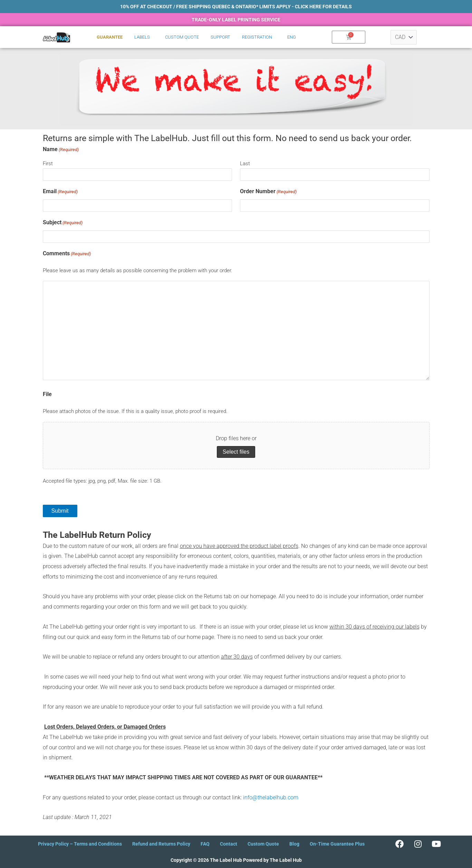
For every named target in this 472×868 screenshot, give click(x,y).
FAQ (205, 844)
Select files (236, 452)
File (47, 394)
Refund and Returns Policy (161, 844)
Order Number (268, 192)
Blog (294, 844)
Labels (142, 37)
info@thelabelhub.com (271, 797)
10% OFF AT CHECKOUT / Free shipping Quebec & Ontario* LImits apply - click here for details (236, 7)
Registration (257, 37)
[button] (144, 37)
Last (245, 164)
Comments (67, 254)
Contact (229, 844)
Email (60, 192)
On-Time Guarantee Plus (337, 844)
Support (220, 37)
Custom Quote (182, 37)
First (48, 164)
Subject (63, 223)
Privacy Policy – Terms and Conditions (80, 844)
